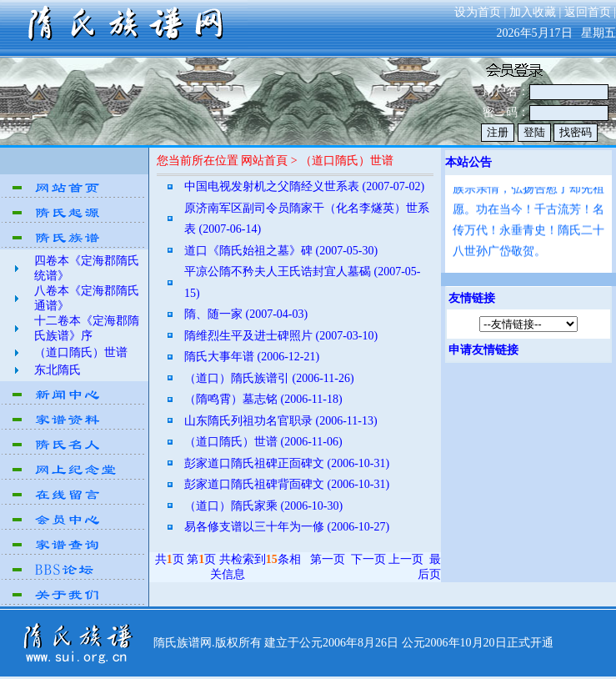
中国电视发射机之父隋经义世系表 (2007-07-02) (304, 186)
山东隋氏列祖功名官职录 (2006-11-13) (281, 421)
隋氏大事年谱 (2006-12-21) (252, 357)
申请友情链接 (483, 350)
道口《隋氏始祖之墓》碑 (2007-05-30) (281, 251)
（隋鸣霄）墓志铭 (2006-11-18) (263, 399)
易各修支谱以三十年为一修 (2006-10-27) (287, 527)
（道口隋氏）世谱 (81, 352)
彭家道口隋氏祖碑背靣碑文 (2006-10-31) (287, 484)
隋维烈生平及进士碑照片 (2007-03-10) (281, 336)
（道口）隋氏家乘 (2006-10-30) (263, 506)
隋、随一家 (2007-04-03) (246, 314)
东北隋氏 (58, 370)
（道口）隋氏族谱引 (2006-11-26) (269, 378)
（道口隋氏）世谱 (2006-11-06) (263, 442)
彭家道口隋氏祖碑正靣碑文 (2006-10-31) (287, 463)
